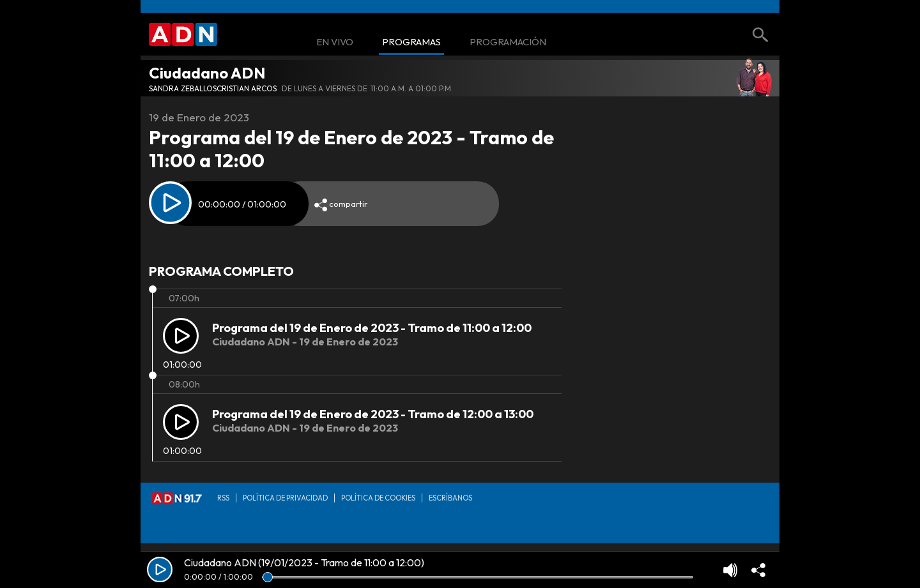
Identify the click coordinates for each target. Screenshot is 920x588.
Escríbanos (450, 498)
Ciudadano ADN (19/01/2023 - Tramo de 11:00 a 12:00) (304, 562)
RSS (223, 498)
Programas (411, 42)
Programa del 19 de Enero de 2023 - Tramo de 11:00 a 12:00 (372, 328)
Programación (508, 42)
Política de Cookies (378, 498)
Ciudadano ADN (207, 73)
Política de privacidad (285, 498)
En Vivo (335, 42)
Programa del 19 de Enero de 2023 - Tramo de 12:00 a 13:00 (373, 414)
